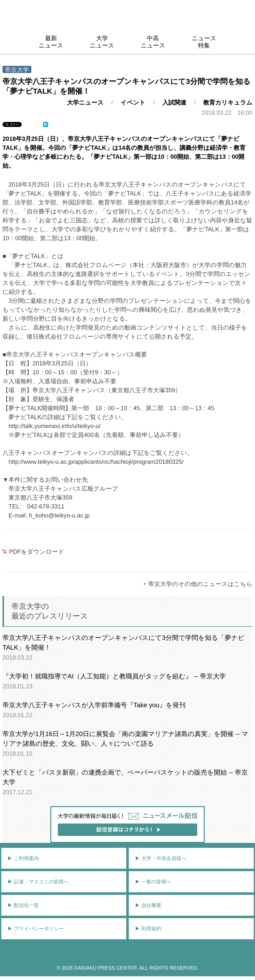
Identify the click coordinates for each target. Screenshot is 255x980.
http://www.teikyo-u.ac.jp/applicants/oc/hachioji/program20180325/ (96, 462)
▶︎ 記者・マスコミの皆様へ (38, 882)
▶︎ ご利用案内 (23, 858)
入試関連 (174, 102)
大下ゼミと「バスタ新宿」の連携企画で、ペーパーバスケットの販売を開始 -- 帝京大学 (125, 777)
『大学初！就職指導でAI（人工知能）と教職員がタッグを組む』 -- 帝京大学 (114, 676)
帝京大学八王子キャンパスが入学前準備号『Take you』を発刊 (94, 705)
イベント (133, 102)
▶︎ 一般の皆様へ (153, 882)
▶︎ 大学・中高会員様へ (161, 858)
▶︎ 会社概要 (148, 905)
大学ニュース (102, 42)
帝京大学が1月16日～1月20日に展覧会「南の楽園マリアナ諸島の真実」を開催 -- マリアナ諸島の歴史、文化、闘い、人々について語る (125, 739)
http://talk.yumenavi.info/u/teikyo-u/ (55, 426)
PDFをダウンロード (37, 552)
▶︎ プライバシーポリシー (36, 929)
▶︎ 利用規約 (148, 929)
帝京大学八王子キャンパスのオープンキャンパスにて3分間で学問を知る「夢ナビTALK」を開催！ (123, 643)
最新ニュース (51, 42)
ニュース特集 (204, 42)
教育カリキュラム (228, 102)
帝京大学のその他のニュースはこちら (200, 584)
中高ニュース (153, 42)
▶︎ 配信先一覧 (23, 905)
